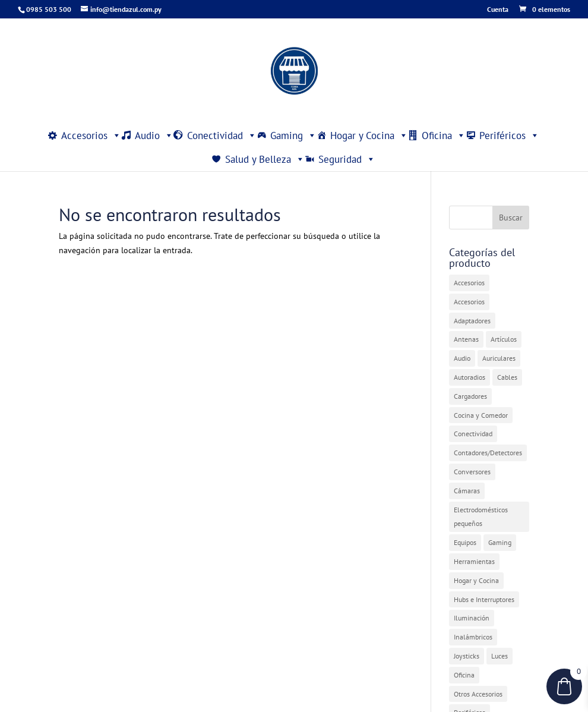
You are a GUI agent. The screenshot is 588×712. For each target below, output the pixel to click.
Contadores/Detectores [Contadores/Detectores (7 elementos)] (488, 453)
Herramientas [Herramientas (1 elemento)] (474, 561)
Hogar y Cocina (369, 136)
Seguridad (347, 159)
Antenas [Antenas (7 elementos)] (466, 339)
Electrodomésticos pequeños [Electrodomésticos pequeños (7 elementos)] (481, 517)
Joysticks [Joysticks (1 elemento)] (467, 656)
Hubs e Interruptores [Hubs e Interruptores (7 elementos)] (484, 599)
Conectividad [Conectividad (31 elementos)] (473, 434)
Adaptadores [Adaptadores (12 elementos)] (472, 321)
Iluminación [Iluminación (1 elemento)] (472, 618)
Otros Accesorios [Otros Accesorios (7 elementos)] (478, 694)
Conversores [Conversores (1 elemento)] (472, 472)
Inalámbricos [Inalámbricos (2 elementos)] (473, 637)
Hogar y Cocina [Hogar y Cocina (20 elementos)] (476, 580)
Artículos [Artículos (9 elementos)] (504, 339)
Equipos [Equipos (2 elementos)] (465, 542)
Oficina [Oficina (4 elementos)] (464, 675)
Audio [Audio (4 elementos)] (462, 358)
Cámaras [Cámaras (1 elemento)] (467, 491)
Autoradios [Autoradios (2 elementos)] (470, 377)
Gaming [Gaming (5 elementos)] (500, 542)
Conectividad (222, 136)
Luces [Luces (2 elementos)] (500, 656)
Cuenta (498, 10)
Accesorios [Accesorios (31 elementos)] (469, 283)
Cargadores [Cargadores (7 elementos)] (470, 396)
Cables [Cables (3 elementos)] (507, 377)
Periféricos (509, 136)
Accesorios (91, 136)
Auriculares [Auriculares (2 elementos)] (499, 358)
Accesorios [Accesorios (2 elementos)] (469, 302)
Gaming (293, 136)
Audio (154, 136)
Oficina (444, 136)
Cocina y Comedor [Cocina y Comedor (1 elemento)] (481, 415)
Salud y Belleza (265, 159)
